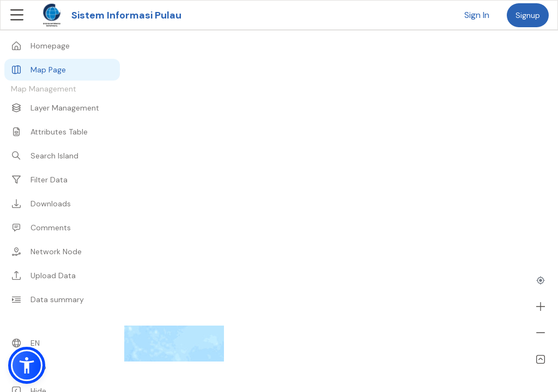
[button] (27, 365)
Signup (528, 15)
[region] (279, 196)
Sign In (477, 15)
